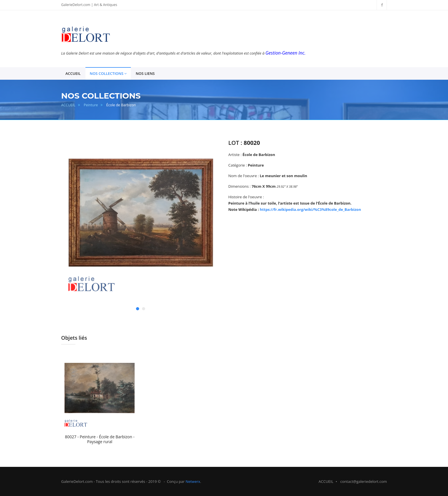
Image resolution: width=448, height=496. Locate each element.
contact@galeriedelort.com (364, 481)
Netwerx (193, 481)
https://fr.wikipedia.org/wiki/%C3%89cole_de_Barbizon (310, 209)
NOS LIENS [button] (145, 73)
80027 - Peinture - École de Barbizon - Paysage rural (100, 439)
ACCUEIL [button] (73, 73)
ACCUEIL (68, 105)
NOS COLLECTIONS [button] (108, 74)
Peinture (91, 105)
